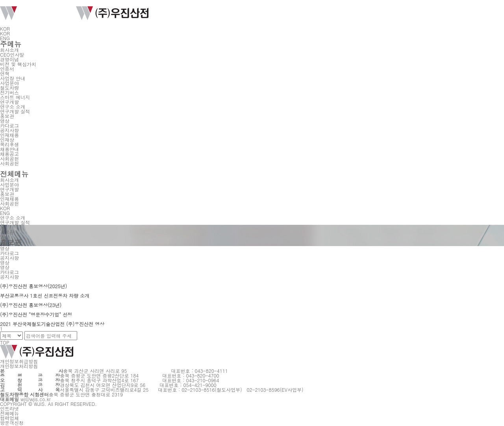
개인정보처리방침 (19, 366)
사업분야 (9, 83)
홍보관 (7, 116)
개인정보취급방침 (19, 361)
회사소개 (9, 50)
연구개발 (9, 102)
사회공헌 (9, 158)
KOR (7, 29)
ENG (5, 38)
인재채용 (9, 135)
